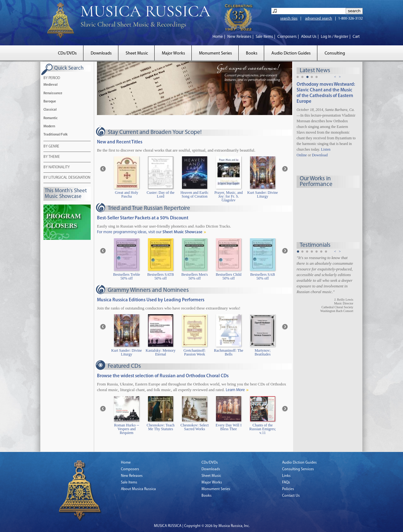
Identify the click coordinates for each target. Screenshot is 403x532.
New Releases (239, 37)
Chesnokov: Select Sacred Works (195, 427)
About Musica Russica (138, 489)
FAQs (286, 483)
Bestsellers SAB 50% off (263, 277)
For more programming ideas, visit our (150, 232)
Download (320, 155)
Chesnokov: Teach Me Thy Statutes (161, 427)
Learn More (235, 390)
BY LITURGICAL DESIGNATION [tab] (67, 178)
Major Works (173, 53)
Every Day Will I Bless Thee (229, 427)
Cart (356, 37)
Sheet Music (137, 53)
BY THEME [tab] (52, 157)
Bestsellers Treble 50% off (127, 277)
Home (218, 37)
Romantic (51, 118)
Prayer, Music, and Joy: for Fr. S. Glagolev (229, 197)
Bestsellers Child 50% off (229, 277)
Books (252, 53)
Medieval (51, 85)
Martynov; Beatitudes (263, 353)
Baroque (50, 102)
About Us (309, 37)
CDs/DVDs (67, 53)
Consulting (335, 53)
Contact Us (291, 496)
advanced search (319, 19)
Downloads (101, 53)
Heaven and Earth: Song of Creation (194, 195)
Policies (288, 489)
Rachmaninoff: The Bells (228, 353)
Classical (50, 110)
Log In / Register (335, 37)
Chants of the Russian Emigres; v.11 (263, 429)
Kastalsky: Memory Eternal (161, 353)
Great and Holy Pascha (127, 195)
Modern (49, 127)
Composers (287, 37)
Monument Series (216, 53)
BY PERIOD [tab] (52, 78)
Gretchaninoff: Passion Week (195, 353)
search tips (289, 19)
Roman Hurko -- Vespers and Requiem (126, 429)
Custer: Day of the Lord (161, 195)
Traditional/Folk (56, 135)
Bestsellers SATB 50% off (161, 277)
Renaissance (53, 93)
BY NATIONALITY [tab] (57, 168)
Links (286, 476)
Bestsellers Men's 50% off (195, 277)
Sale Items (264, 37)
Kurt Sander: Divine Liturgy (262, 195)
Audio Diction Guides (291, 53)
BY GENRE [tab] (51, 147)
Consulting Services (298, 469)
